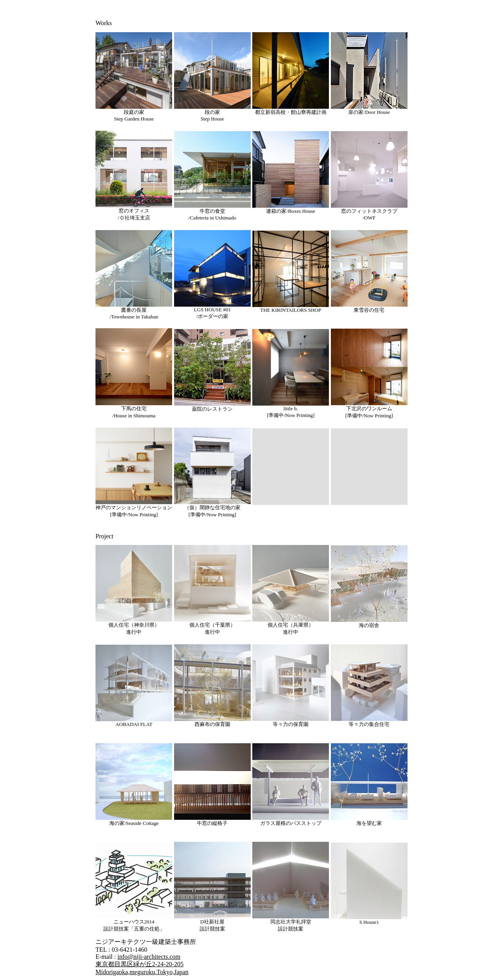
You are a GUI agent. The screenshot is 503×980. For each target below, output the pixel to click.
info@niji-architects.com (149, 957)
